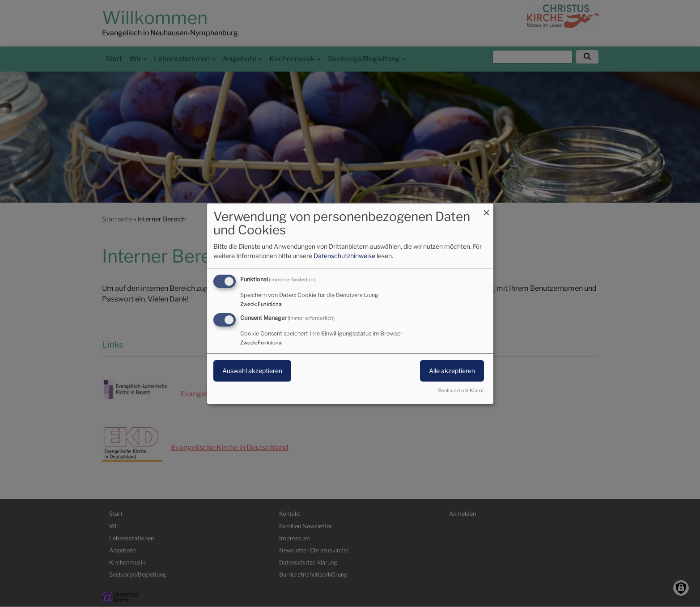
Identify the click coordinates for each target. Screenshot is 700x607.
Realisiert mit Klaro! (460, 391)
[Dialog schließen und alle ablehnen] (487, 209)
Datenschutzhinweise (344, 256)
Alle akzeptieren (452, 371)
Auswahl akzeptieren (252, 371)
